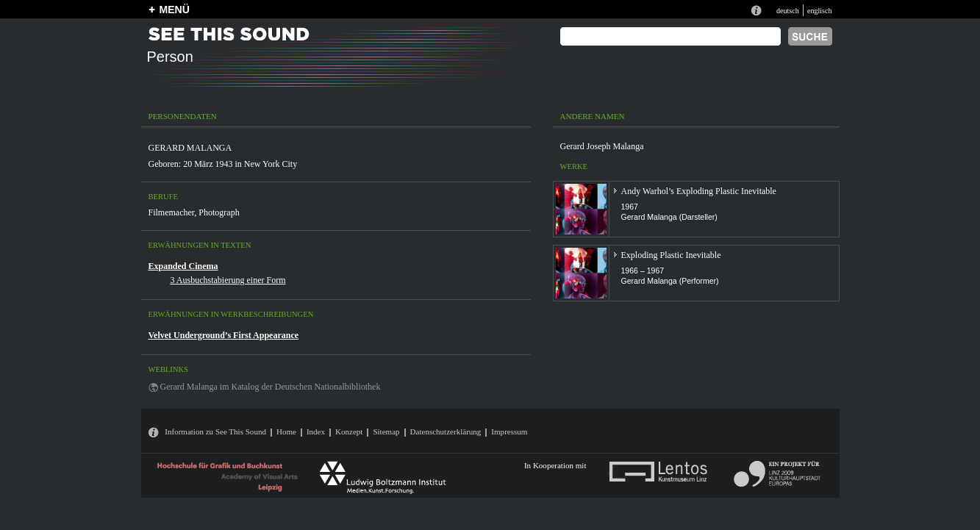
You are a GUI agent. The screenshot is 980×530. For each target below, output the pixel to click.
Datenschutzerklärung (446, 431)
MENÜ (175, 10)
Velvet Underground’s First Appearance (224, 335)
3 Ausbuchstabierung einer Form (228, 280)
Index (316, 431)
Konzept (349, 431)
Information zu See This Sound (215, 431)
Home (286, 431)
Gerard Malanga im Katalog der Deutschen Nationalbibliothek (271, 387)
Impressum (509, 431)
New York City (271, 164)
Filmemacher (172, 212)
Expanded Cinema (183, 266)
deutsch (788, 11)
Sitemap (386, 431)
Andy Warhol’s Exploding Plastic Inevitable (699, 191)
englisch (820, 11)
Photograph (219, 212)
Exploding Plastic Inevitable (671, 255)
